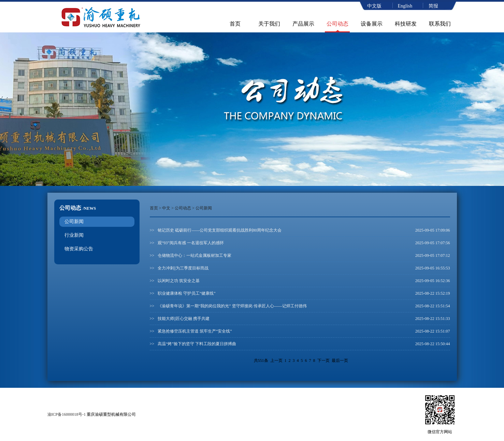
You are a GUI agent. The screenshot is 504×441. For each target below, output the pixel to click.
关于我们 (269, 24)
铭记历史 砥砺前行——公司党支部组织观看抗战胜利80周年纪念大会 (220, 230)
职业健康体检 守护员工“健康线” (187, 293)
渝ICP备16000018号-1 (67, 414)
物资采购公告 (79, 249)
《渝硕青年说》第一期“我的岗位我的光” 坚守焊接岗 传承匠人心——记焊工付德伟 (232, 306)
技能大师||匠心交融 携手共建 (184, 319)
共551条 (261, 361)
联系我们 (440, 24)
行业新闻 (74, 235)
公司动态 (337, 24)
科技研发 (406, 24)
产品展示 (303, 24)
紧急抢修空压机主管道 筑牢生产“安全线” (195, 331)
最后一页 (340, 361)
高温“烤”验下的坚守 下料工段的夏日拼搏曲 (197, 344)
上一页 (276, 361)
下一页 (323, 361)
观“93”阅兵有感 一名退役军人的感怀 (191, 243)
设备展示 (372, 24)
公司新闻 (74, 222)
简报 (433, 6)
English (405, 6)
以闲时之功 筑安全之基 (179, 281)
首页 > (156, 208)
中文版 (374, 6)
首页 (235, 24)
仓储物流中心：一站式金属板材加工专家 (195, 255)
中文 (166, 208)
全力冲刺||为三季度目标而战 (183, 268)
